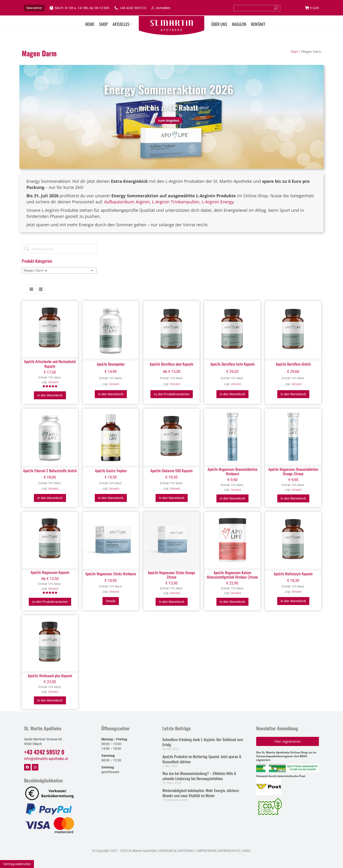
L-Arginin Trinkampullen (176, 202)
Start (294, 52)
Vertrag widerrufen (17, 864)
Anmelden (161, 8)
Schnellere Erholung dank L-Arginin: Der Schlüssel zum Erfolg (203, 742)
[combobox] (59, 270)
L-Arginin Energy (218, 202)
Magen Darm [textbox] (35, 270)
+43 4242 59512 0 (130, 8)
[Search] (257, 8)
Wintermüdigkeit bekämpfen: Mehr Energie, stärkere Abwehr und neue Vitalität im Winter (201, 793)
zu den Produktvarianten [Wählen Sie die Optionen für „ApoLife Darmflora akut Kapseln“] (172, 394)
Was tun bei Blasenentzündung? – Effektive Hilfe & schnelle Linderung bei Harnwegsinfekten (199, 776)
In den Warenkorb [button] (50, 395)
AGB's (247, 851)
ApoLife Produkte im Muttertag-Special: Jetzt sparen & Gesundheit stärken (202, 759)
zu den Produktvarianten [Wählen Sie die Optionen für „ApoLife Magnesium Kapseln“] (50, 602)
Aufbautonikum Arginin (127, 202)
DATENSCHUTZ (229, 851)
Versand (53, 382)
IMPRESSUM (207, 851)
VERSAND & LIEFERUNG (176, 851)
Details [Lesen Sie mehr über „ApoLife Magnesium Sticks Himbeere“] (111, 601)
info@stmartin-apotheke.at (46, 759)
